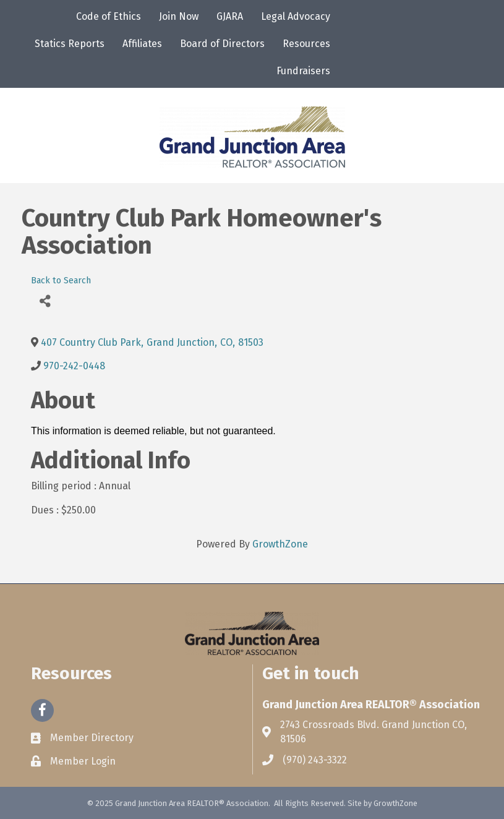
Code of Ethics (109, 16)
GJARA (230, 16)
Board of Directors (222, 44)
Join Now (179, 16)
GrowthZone (280, 544)
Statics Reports (70, 44)
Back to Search (61, 281)
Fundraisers (303, 71)
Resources (306, 44)
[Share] (45, 302)
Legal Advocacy (296, 16)
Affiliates (142, 44)
